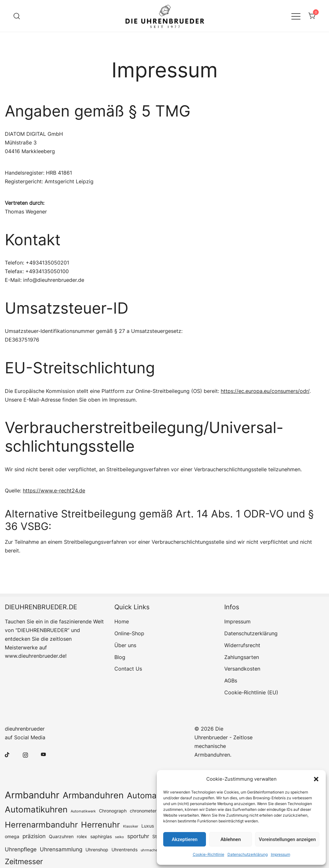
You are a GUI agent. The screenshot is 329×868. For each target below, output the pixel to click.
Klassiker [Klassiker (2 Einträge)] (131, 826)
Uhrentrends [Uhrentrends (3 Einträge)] (124, 850)
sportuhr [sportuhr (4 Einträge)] (138, 836)
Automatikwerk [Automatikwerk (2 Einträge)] (83, 811)
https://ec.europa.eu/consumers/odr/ (265, 391)
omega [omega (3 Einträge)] (12, 837)
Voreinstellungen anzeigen (287, 839)
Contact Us (128, 669)
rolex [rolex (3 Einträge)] (82, 837)
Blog (120, 657)
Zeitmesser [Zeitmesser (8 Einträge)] (24, 862)
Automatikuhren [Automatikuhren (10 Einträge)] (36, 809)
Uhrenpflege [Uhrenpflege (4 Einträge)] (21, 849)
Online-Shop (129, 633)
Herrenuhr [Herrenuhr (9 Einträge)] (100, 825)
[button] (316, 779)
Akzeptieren (185, 839)
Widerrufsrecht (242, 645)
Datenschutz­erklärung (248, 854)
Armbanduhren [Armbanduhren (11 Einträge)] (93, 795)
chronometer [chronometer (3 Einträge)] (143, 811)
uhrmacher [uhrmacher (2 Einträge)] (150, 850)
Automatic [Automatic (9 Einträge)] (146, 795)
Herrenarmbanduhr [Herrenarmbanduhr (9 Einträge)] (41, 825)
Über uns (125, 645)
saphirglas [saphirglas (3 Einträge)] (101, 837)
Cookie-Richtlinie (209, 854)
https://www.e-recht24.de (54, 490)
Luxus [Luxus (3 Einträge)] (148, 826)
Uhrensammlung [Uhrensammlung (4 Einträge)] (61, 849)
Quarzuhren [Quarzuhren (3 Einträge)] (61, 837)
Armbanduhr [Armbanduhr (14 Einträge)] (32, 795)
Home (122, 621)
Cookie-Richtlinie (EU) (251, 692)
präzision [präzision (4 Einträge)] (34, 836)
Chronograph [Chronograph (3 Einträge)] (113, 811)
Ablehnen (231, 839)
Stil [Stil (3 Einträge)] (156, 837)
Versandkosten (242, 669)
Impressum (280, 854)
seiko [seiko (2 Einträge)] (120, 837)
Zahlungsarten (242, 657)
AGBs (231, 681)
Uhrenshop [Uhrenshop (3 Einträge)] (97, 850)
